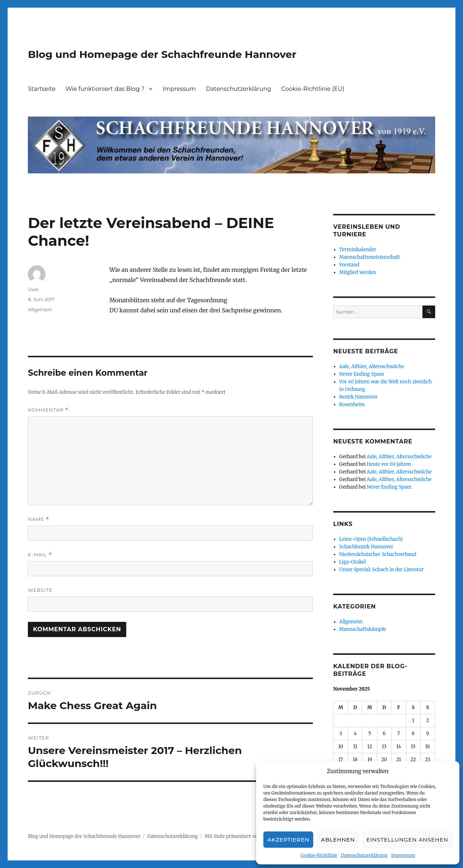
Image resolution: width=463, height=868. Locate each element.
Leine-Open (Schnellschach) (371, 539)
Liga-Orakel (353, 562)
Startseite (42, 89)
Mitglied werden (358, 272)
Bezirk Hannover (358, 397)
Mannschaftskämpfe (363, 629)
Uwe (33, 289)
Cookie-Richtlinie (319, 855)
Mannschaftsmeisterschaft (370, 257)
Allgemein (40, 309)
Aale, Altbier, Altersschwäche (372, 366)
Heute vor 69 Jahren (389, 464)
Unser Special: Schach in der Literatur (382, 570)
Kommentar (48, 410)
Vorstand (349, 265)
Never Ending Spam (362, 374)
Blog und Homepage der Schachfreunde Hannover (162, 54)
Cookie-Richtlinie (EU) (313, 89)
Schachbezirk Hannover (366, 547)
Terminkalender (358, 250)
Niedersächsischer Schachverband (378, 554)
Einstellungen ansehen (407, 840)
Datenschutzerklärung (364, 855)
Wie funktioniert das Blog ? (105, 89)
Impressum (403, 855)
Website (40, 590)
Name (39, 519)
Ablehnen (338, 840)
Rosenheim (352, 404)
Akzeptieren (288, 840)
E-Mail (40, 555)
